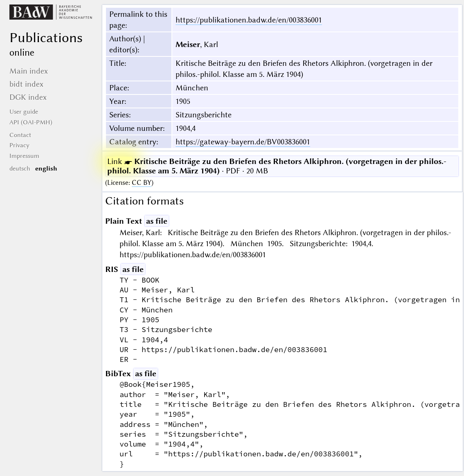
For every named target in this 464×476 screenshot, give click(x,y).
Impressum (24, 156)
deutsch (20, 168)
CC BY (142, 183)
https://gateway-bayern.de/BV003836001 (243, 142)
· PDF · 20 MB (277, 166)
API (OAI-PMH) (31, 122)
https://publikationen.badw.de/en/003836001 (249, 20)
